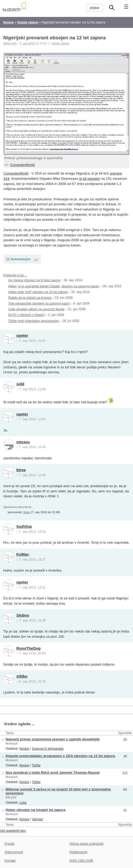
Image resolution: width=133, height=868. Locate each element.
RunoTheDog (29, 648)
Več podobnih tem (13, 831)
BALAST (11, 797)
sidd (20, 384)
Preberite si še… (15, 275)
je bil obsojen (89, 179)
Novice (24, 749)
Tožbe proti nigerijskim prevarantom (33, 321)
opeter (22, 336)
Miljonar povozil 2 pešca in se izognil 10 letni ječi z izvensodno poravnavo (58, 791)
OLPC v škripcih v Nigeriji (26, 315)
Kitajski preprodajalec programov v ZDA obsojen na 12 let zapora (60, 756)
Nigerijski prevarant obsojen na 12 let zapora (54, 38)
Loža (23, 803)
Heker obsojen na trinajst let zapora (36, 810)
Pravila (9, 844)
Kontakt (10, 861)
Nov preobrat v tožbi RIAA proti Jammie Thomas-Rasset (53, 773)
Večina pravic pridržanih (87, 844)
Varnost (37, 819)
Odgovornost (14, 852)
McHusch (12, 743)
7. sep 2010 (27, 43)
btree (21, 470)
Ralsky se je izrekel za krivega (30, 298)
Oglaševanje (78, 852)
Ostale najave (60, 43)
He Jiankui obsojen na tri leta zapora (34, 280)
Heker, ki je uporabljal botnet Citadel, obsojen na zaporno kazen (54, 286)
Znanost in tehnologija (48, 749)
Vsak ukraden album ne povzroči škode (36, 309)
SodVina (24, 526)
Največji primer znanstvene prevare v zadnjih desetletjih (53, 739)
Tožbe (36, 765)
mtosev (23, 442)
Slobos (23, 615)
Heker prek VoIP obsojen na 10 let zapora (38, 292)
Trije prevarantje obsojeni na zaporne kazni (39, 303)
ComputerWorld (22, 165)
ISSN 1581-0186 (81, 861)
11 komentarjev (18, 259)
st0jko (22, 676)
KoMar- (23, 554)
